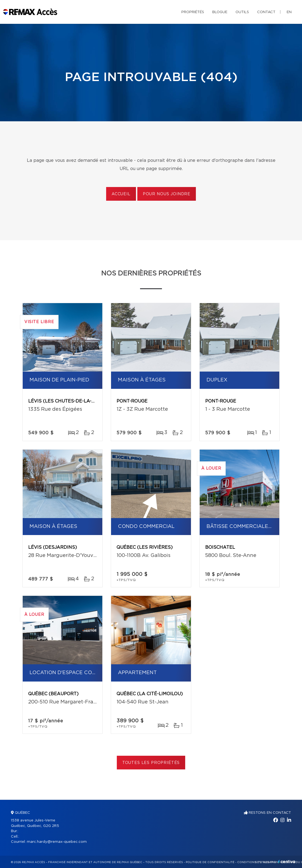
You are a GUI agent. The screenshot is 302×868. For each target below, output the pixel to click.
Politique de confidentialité (210, 862)
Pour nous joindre (167, 194)
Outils (242, 12)
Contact (266, 12)
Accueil (121, 194)
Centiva (287, 862)
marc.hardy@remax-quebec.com (57, 842)
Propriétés (193, 12)
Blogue (220, 12)
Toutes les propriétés (151, 763)
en (289, 12)
